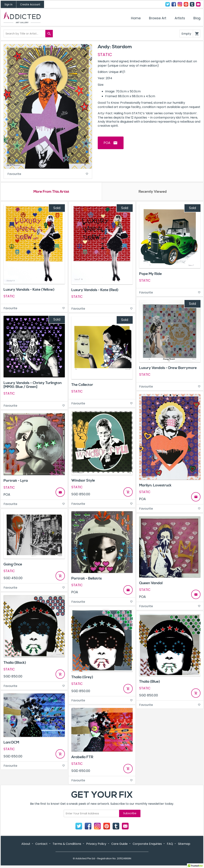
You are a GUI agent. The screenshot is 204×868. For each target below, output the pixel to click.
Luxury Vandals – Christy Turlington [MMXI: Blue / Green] (33, 386)
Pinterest (186, 4)
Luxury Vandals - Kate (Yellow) (29, 291)
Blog (197, 18)
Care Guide (119, 845)
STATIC (105, 55)
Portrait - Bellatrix (87, 580)
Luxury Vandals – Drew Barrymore (168, 369)
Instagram (180, 4)
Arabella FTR (82, 758)
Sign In (8, 5)
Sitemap (184, 845)
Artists (180, 18)
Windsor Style (83, 482)
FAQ (170, 845)
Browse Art (158, 18)
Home (136, 18)
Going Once (13, 565)
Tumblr (192, 4)
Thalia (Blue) (150, 683)
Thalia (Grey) (82, 678)
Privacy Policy (96, 845)
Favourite (48, 174)
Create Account (30, 5)
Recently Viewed (153, 193)
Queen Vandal (151, 584)
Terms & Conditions (67, 845)
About (26, 845)
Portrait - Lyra (16, 482)
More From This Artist (51, 193)
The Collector (82, 386)
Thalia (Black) (15, 664)
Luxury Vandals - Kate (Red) (95, 291)
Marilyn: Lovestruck (155, 487)
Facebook (174, 4)
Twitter (168, 4)
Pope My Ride (150, 275)
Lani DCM (11, 744)
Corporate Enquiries (147, 845)
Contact (198, 4)
